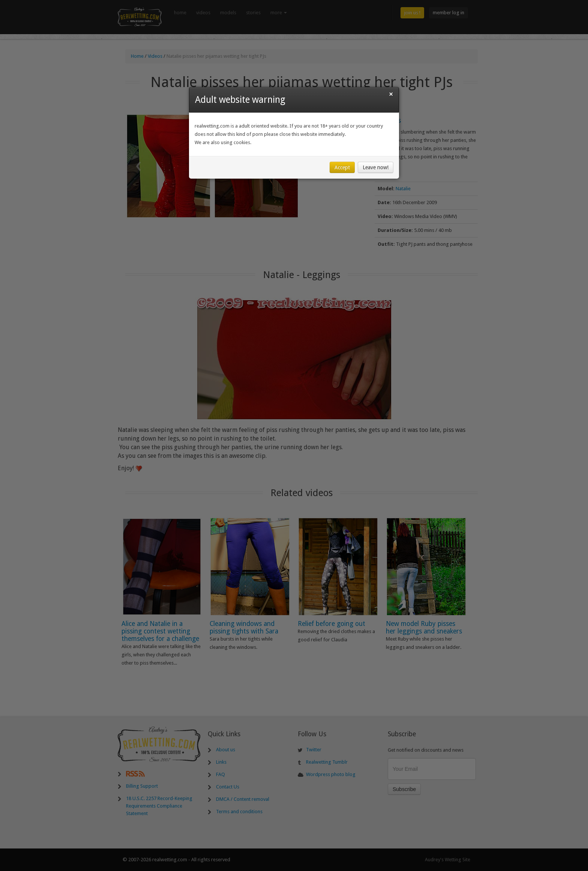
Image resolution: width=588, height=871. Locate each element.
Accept (342, 167)
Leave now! (376, 167)
